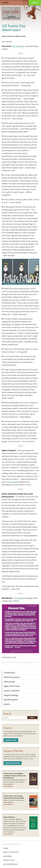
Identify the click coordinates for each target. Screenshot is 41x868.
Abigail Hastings (11, 695)
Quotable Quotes (11, 700)
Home (6, 848)
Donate (35, 3)
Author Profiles (10, 864)
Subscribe (7, 856)
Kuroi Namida (14, 482)
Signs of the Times (12, 686)
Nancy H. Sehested (12, 691)
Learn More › (8, 786)
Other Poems (9, 682)
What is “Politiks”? (11, 852)
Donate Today (11, 740)
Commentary (9, 673)
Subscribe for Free (13, 763)
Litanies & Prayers (12, 677)
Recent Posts (9, 860)
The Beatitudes (19, 46)
